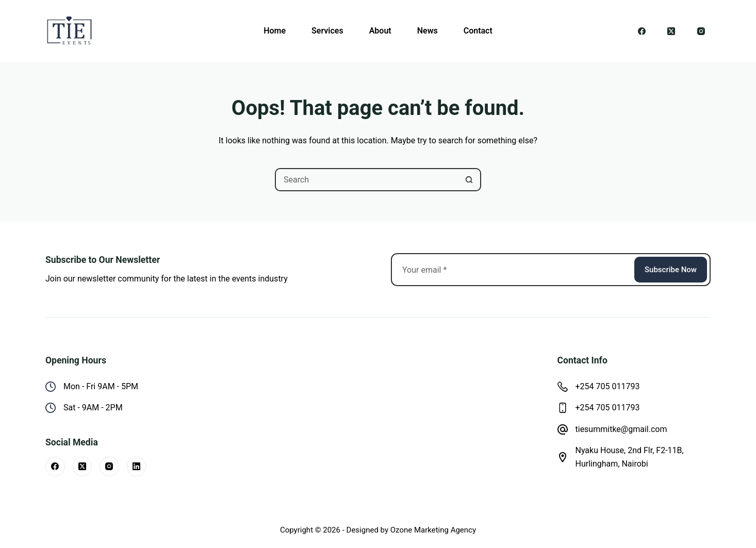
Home (275, 31)
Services (327, 31)
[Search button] (470, 180)
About (380, 31)
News (428, 31)
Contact (478, 31)
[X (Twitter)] (671, 31)
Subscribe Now (671, 270)
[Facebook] (642, 31)
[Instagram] (701, 31)
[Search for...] (366, 180)
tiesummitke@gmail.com (621, 429)
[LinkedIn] (137, 467)
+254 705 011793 (608, 386)
